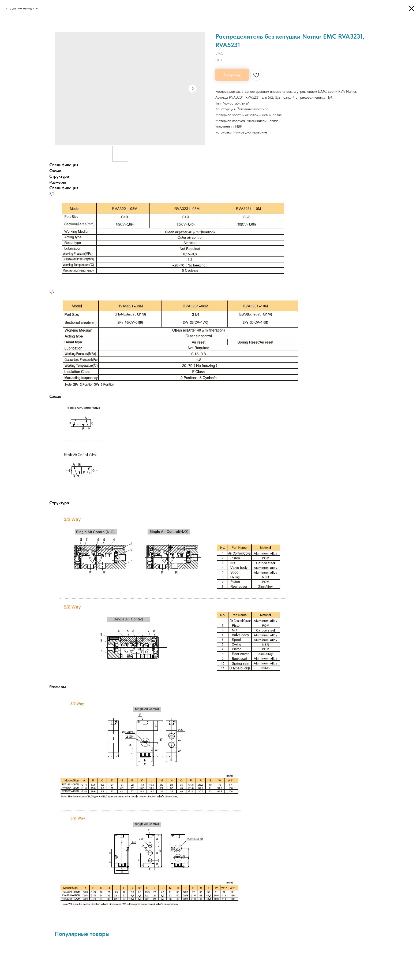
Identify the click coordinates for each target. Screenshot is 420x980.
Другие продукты (24, 8)
